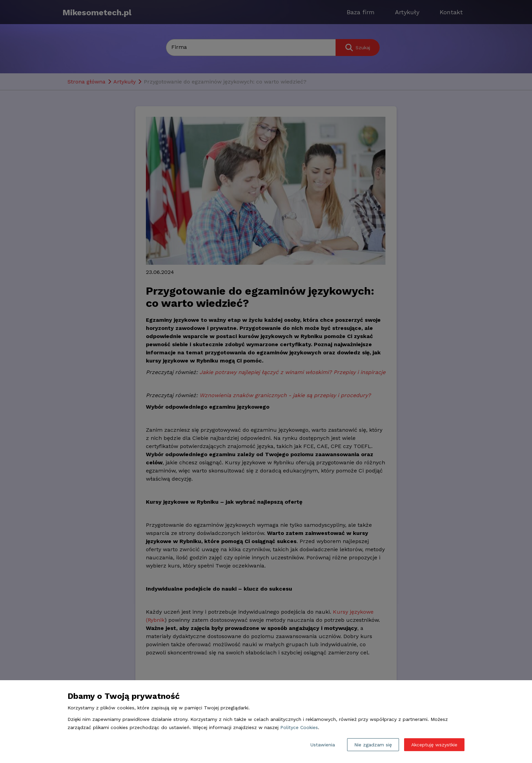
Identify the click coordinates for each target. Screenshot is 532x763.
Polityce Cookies (299, 727)
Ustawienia (323, 745)
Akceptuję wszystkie (434, 745)
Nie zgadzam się (373, 745)
